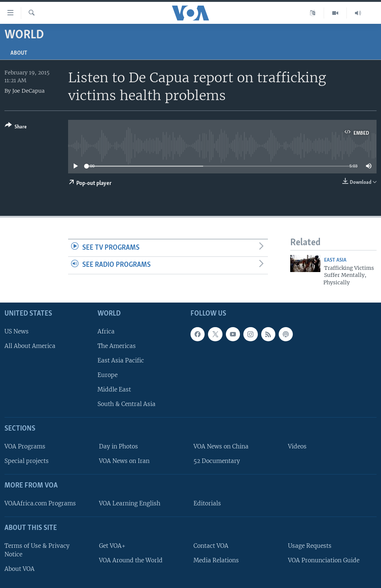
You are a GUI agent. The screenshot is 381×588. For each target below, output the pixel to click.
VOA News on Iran (124, 461)
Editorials (207, 503)
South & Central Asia (127, 404)
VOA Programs (25, 446)
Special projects (27, 461)
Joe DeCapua (28, 91)
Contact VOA (211, 546)
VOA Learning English (130, 503)
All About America (30, 346)
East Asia (335, 260)
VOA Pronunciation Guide (324, 560)
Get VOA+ (112, 546)
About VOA (20, 569)
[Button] (16, 127)
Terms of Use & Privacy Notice (37, 550)
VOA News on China (221, 446)
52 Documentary (217, 461)
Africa (106, 331)
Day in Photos (119, 446)
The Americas (117, 346)
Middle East (114, 389)
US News (17, 331)
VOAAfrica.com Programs (40, 503)
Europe (108, 375)
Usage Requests (310, 546)
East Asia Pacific (121, 360)
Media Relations (216, 560)
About (19, 53)
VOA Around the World (131, 560)
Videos (297, 446)
